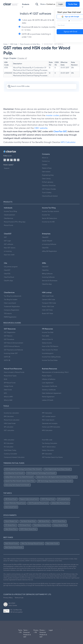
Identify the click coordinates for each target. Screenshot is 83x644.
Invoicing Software (48, 277)
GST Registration (10, 332)
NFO (5, 393)
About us (45, 158)
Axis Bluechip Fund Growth (14, 473)
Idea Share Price (11, 529)
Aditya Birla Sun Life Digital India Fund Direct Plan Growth (56, 477)
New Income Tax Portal (50, 350)
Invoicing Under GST (11, 353)
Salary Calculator (48, 450)
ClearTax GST (60, 131)
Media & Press (47, 168)
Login (61, 4)
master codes (53, 115)
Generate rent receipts (50, 423)
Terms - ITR (20, 631)
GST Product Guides (49, 189)
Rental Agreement (48, 397)
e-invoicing (8, 251)
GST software (8, 244)
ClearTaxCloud (9, 277)
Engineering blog (48, 175)
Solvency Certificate (49, 390)
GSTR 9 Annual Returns (12, 346)
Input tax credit (9, 255)
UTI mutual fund (63, 499)
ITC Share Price (10, 525)
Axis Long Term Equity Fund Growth (17, 485)
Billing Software (47, 274)
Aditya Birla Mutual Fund (60, 503)
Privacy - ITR (36, 631)
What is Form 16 (47, 339)
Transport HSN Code (49, 303)
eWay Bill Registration (49, 251)
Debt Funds (8, 390)
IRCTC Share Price (59, 521)
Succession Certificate (50, 386)
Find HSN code (47, 440)
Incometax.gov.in (48, 353)
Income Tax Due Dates (50, 360)
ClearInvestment (9, 215)
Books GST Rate (47, 314)
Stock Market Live (11, 521)
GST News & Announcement (13, 343)
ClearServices (8, 218)
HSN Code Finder (48, 296)
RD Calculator (9, 443)
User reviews (46, 172)
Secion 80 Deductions (49, 218)
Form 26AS (46, 336)
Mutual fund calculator (12, 420)
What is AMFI (8, 397)
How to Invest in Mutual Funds (14, 372)
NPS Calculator (68, 142)
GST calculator (9, 430)
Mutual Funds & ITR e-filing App (15, 222)
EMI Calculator (9, 417)
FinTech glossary (48, 182)
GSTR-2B (7, 357)
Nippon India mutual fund (29, 499)
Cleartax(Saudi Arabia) (50, 196)
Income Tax (46, 215)
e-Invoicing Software (49, 244)
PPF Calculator (47, 413)
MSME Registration (10, 317)
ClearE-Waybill (47, 241)
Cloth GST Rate (47, 310)
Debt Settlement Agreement (52, 393)
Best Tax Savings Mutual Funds (32, 543)
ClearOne (45, 270)
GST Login (7, 241)
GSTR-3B (7, 360)
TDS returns (8, 314)
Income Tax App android (50, 211)
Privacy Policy (8, 598)
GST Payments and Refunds (13, 350)
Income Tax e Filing (10, 211)
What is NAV (8, 400)
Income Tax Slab (48, 332)
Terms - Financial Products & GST (27, 634)
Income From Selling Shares (51, 357)
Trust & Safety (47, 193)
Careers (45, 165)
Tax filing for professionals (13, 296)
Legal (51, 630)
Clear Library (46, 179)
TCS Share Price (25, 525)
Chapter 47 (22, 58)
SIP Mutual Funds (10, 383)
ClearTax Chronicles (49, 186)
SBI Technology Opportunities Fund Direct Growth (55, 481)
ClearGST (45, 237)
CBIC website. (41, 128)
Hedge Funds (8, 386)
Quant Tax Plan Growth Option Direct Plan (20, 481)
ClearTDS (45, 248)
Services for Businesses (50, 281)
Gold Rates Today (10, 450)
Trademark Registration (12, 307)
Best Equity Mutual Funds (14, 547)
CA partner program (11, 267)
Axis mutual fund (11, 507)
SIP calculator (9, 427)
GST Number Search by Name (52, 457)
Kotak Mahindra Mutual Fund (15, 503)
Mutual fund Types (10, 376)
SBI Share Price (44, 521)
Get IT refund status (49, 447)
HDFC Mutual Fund (48, 499)
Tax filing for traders (11, 300)
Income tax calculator (11, 413)
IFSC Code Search (48, 420)
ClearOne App (47, 284)
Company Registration (12, 310)
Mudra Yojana (47, 376)
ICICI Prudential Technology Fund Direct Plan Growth (23, 469)
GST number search (49, 417)
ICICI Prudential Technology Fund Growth (41, 473)
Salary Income (47, 343)
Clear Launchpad (10, 303)
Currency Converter (10, 454)
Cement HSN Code (48, 300)
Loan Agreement (48, 383)
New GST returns (10, 248)
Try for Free (73, 4)
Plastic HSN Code (48, 307)
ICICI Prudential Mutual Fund (38, 503)
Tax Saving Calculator (50, 443)
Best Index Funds (52, 543)
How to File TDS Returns (50, 346)
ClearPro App (8, 281)
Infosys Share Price (60, 525)
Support (7, 168)
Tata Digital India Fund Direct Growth (58, 469)
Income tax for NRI (48, 222)
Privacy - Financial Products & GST (43, 634)
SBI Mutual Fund (11, 499)
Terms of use (19, 598)
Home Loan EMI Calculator (51, 427)
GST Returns (8, 336)
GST (5, 237)
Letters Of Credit (48, 400)
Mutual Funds (8, 225)
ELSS (6, 379)
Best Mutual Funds (12, 543)
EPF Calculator (47, 454)
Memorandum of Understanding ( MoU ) (55, 372)
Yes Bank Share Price (28, 521)
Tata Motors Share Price (42, 525)
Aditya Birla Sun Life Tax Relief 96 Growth (19, 477)
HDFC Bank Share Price (28, 529)
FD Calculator (9, 447)
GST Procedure (9, 339)
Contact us (46, 161)
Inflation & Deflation (49, 379)
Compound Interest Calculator (14, 457)
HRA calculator (9, 440)
